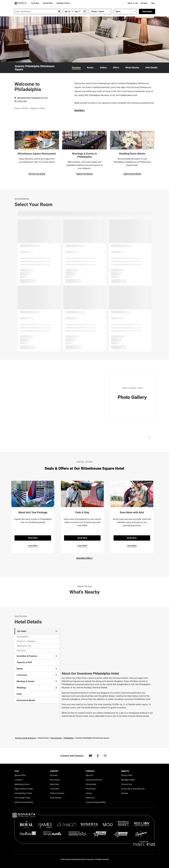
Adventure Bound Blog (24, 802)
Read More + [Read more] (80, 110)
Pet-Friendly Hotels (22, 798)
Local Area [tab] (37, 675)
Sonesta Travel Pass (94, 780)
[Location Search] (37, 11)
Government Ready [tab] (26, 700)
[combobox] (37, 11)
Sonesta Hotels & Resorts (25, 738)
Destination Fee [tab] (24, 646)
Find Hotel (147, 12)
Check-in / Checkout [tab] (26, 641)
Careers (89, 793)
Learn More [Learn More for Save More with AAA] (132, 546)
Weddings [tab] (37, 688)
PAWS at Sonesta (57, 793)
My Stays (144, 3)
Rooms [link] (90, 68)
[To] (78, 11)
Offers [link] (116, 68)
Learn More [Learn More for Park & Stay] (82, 546)
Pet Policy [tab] (22, 651)
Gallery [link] (103, 68)
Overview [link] (76, 68)
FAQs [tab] (19, 694)
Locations (19, 780)
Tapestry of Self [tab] (24, 662)
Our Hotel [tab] (37, 631)
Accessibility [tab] (23, 637)
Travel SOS (54, 789)
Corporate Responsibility (96, 802)
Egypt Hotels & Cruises (24, 789)
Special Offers (48, 3)
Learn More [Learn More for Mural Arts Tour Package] (33, 546)
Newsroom (90, 798)
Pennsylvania (56, 738)
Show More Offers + (85, 558)
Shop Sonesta (56, 798)
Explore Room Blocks (132, 174)
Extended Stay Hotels (23, 793)
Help (153, 3)
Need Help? (55, 784)
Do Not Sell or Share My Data (133, 789)
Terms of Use (126, 784)
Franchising (91, 789)
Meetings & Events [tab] (37, 681)
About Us (89, 775)
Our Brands (35, 3)
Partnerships (91, 784)
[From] (67, 11)
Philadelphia (69, 738)
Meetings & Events (63, 3)
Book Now (33, 538)
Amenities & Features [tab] (37, 656)
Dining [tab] (37, 669)
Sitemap (125, 793)
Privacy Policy (127, 775)
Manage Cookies (128, 780)
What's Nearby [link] (132, 68)
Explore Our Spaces (84, 174)
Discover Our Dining (37, 174)
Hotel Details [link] (151, 68)
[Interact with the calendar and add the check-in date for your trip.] (84, 12)
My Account (55, 780)
